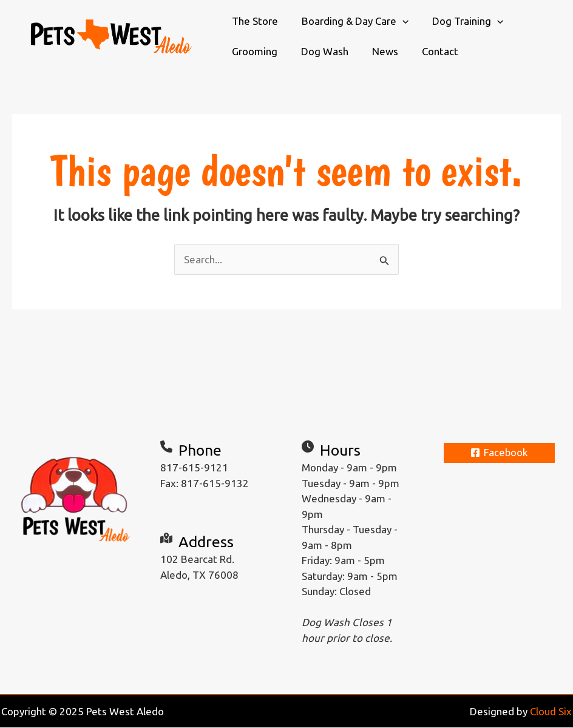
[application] (398, 21)
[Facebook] (500, 453)
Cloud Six (551, 711)
